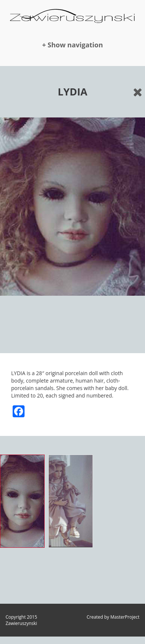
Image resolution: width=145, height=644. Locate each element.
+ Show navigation (72, 45)
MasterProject (125, 617)
